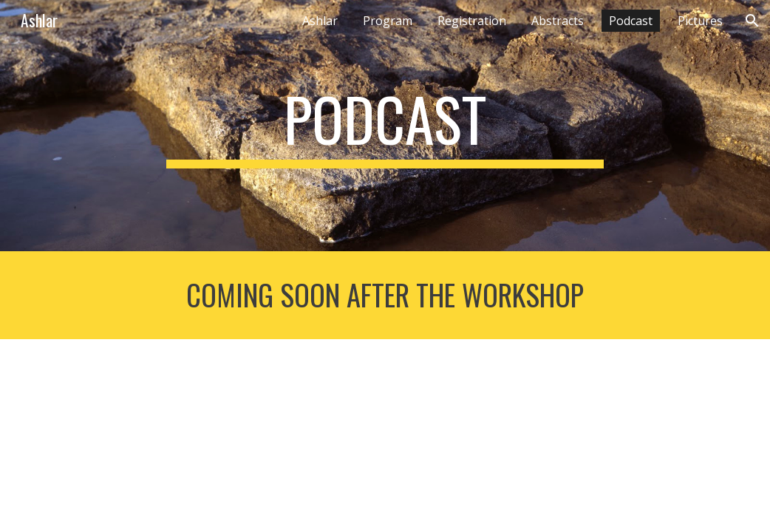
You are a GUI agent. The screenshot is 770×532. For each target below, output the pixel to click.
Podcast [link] (631, 21)
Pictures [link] (700, 21)
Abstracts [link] (558, 21)
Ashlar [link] (320, 21)
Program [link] (388, 21)
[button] (752, 21)
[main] (385, 126)
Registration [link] (472, 21)
